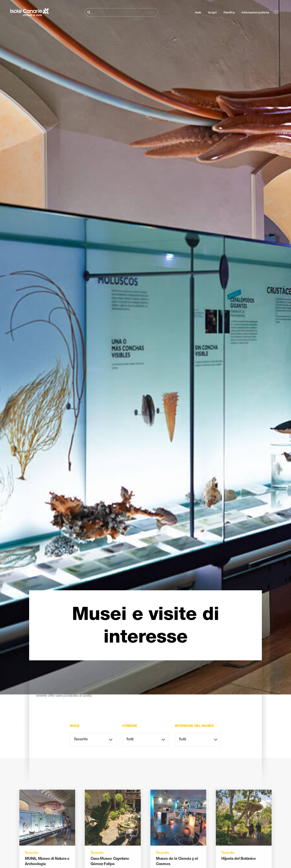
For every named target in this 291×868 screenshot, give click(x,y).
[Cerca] (121, 12)
